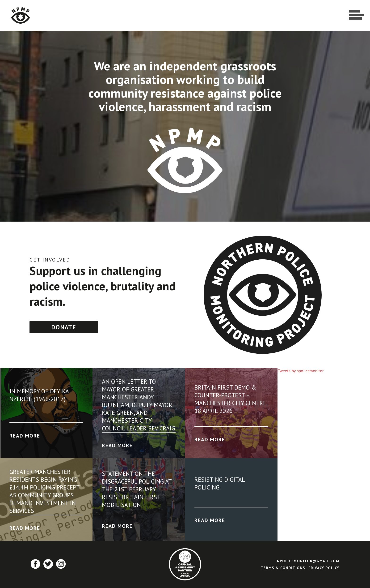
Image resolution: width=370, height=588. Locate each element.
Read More (25, 436)
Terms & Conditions (283, 568)
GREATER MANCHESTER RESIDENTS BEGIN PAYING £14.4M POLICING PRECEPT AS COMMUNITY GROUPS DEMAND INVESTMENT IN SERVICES (44, 491)
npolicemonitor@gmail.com (308, 561)
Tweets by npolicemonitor (301, 371)
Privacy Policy (324, 568)
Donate (64, 327)
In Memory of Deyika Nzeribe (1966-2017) (39, 395)
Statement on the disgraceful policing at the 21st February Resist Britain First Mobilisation (137, 489)
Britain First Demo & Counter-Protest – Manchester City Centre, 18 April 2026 (231, 399)
